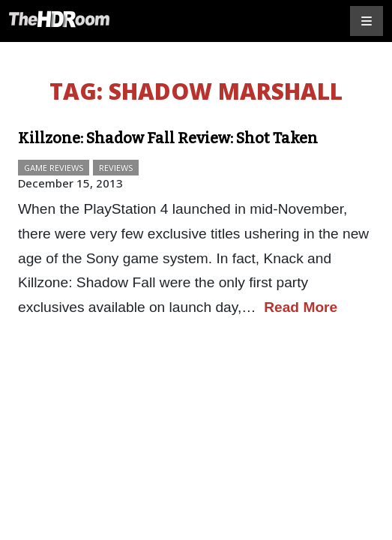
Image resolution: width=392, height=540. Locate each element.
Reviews (116, 168)
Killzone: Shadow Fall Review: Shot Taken (168, 138)
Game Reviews (54, 168)
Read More (301, 307)
